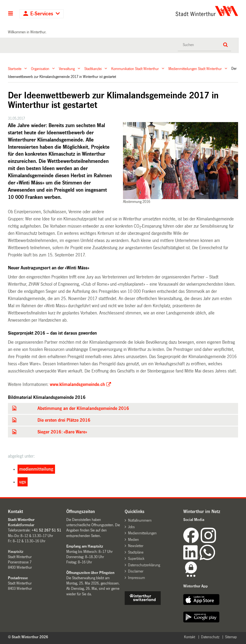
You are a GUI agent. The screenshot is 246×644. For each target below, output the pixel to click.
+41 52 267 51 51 (46, 530)
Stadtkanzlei (93, 68)
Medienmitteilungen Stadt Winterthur (195, 68)
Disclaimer (136, 571)
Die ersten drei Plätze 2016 (64, 420)
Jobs (131, 527)
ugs (23, 482)
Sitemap (231, 637)
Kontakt (190, 637)
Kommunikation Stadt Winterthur (135, 68)
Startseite (15, 68)
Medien (133, 540)
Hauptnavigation (11, 14)
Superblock (136, 558)
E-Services (42, 14)
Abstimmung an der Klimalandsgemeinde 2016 (83, 408)
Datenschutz (210, 637)
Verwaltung (67, 68)
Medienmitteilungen (142, 533)
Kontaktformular (21, 525)
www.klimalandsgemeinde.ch (77, 384)
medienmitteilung (36, 469)
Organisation (40, 68)
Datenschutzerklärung (144, 565)
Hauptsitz (16, 552)
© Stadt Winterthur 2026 (28, 637)
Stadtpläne (136, 552)
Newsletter (136, 546)
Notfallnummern (140, 520)
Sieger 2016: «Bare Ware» (62, 432)
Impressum (136, 578)
